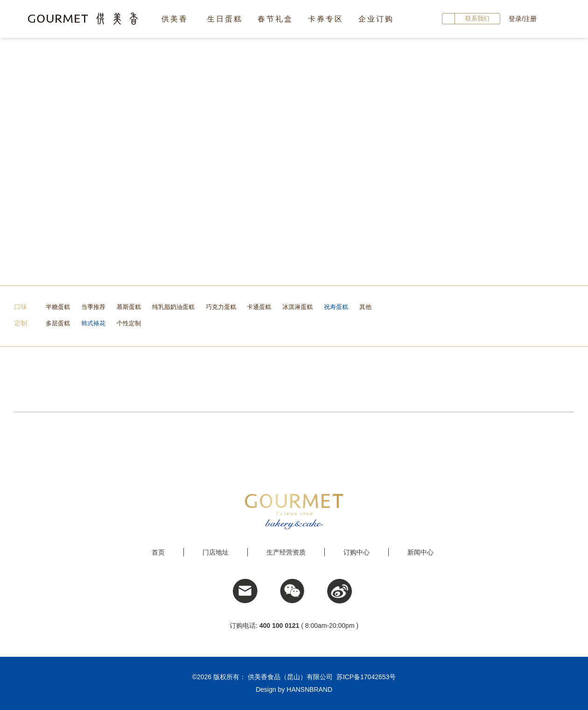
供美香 (175, 19)
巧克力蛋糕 (221, 307)
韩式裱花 (93, 323)
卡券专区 (326, 19)
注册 (530, 19)
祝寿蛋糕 (336, 307)
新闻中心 (420, 552)
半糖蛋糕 (58, 307)
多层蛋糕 (58, 323)
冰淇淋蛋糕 (297, 307)
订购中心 (357, 552)
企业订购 (376, 19)
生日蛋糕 (225, 19)
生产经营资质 (286, 552)
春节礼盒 (275, 19)
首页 (158, 552)
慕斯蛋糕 (129, 307)
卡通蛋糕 (259, 307)
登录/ (516, 19)
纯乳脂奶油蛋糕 (173, 307)
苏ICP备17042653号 (366, 677)
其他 (365, 307)
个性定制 (129, 323)
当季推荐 (93, 307)
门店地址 (216, 552)
